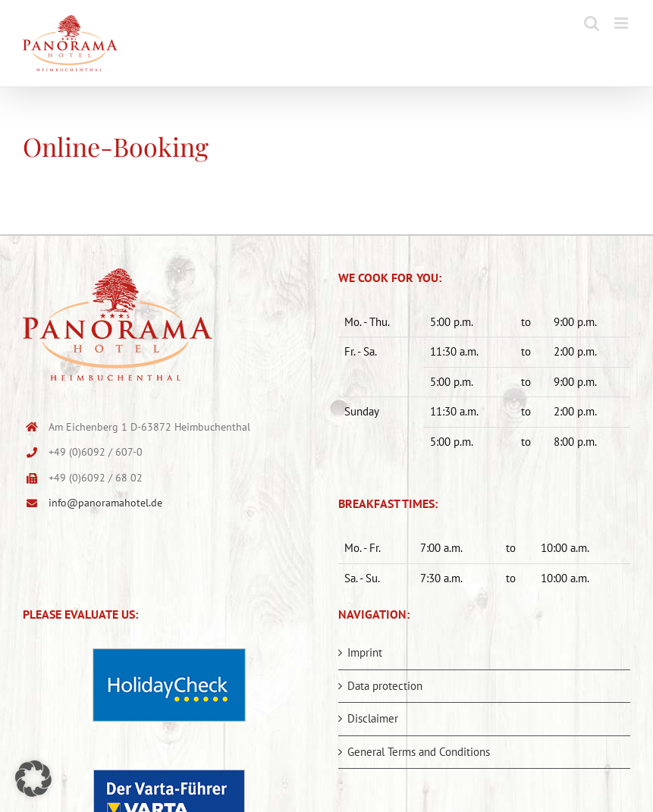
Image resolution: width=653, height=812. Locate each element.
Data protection (385, 686)
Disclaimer (373, 718)
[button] (33, 779)
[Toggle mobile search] (592, 23)
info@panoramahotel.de (105, 503)
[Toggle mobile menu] (622, 23)
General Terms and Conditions (419, 752)
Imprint (365, 652)
